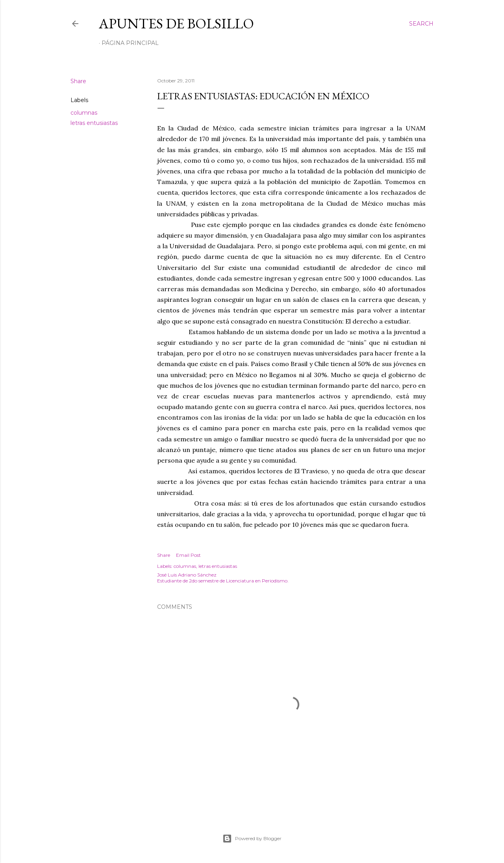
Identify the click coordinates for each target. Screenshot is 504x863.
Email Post (188, 555)
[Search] (421, 24)
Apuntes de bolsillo (176, 23)
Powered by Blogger (252, 839)
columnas (84, 113)
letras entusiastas (94, 123)
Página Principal (130, 43)
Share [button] (78, 81)
